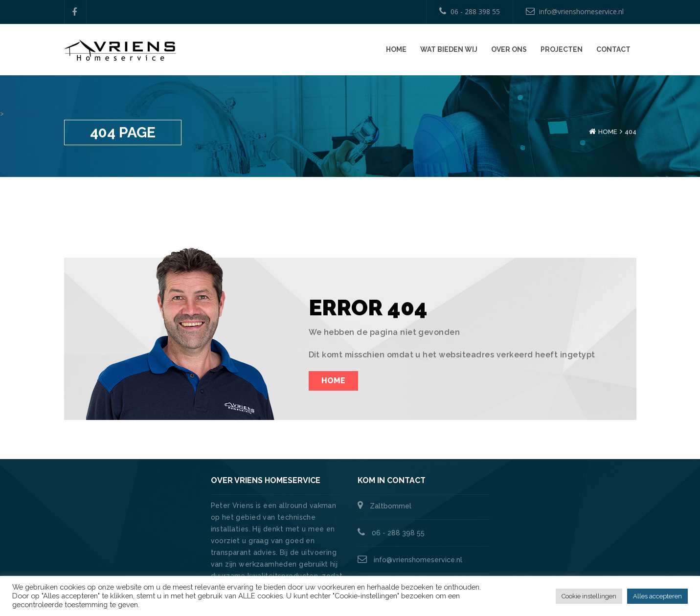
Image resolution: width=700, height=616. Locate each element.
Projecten (562, 49)
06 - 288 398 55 (470, 11)
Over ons (509, 49)
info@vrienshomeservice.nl (575, 11)
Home (396, 49)
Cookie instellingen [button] (589, 596)
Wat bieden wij (449, 49)
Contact (613, 49)
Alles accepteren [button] (657, 596)
